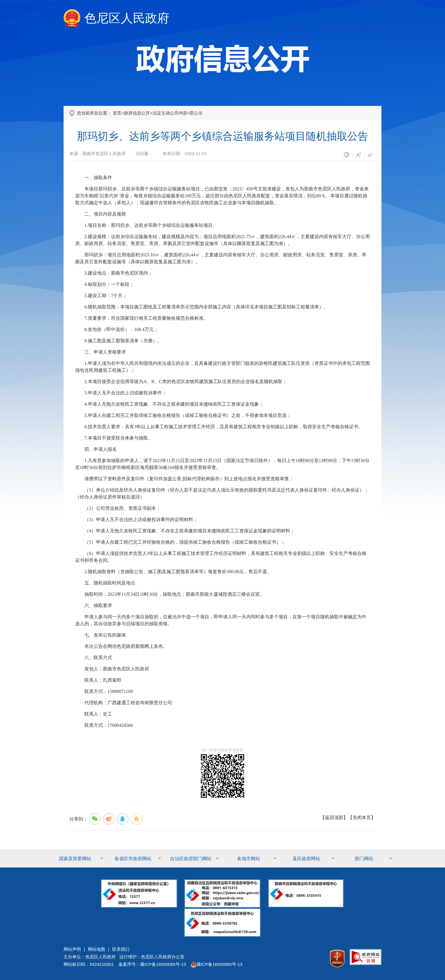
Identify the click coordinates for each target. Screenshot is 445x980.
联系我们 (121, 949)
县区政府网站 (306, 859)
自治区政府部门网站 (191, 859)
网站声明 (72, 949)
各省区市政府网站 (133, 859)
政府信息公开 (137, 113)
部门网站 (364, 859)
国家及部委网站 (75, 859)
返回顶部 (334, 818)
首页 (117, 113)
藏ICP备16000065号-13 (216, 964)
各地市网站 (249, 859)
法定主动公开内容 (170, 113)
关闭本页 (362, 818)
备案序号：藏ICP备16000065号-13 (152, 964)
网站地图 (97, 949)
